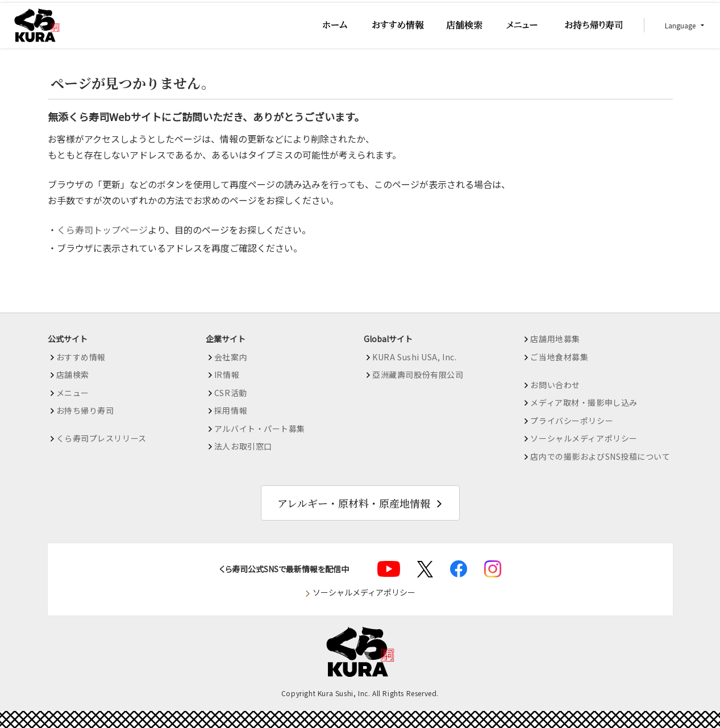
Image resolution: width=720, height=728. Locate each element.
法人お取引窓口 (243, 446)
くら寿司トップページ (102, 230)
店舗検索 (73, 375)
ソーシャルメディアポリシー (584, 438)
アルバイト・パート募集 (260, 429)
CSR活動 (231, 393)
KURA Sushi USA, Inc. (414, 357)
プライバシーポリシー (572, 421)
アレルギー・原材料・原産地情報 (354, 503)
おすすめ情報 (81, 357)
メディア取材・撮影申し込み (584, 402)
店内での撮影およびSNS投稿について (600, 456)
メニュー (73, 393)
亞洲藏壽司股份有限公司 (418, 375)
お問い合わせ (555, 385)
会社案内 (231, 357)
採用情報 (231, 410)
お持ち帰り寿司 (85, 410)
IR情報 (227, 375)
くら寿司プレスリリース (101, 438)
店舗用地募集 (555, 339)
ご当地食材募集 (559, 357)
